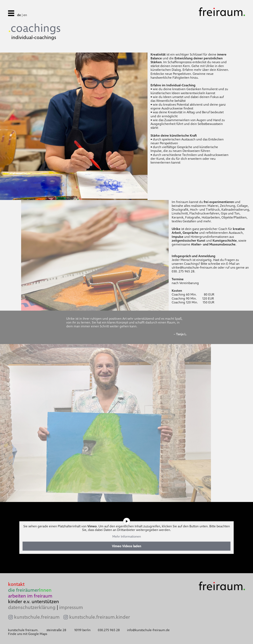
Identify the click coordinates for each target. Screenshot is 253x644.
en (25, 15)
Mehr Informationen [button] (127, 537)
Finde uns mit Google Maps (28, 634)
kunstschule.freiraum (37, 617)
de (19, 15)
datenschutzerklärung (32, 607)
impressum (71, 607)
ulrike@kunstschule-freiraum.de (194, 267)
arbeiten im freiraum (30, 596)
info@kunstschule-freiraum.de (148, 630)
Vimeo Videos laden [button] (126, 546)
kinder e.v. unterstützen (34, 601)
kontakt (16, 584)
